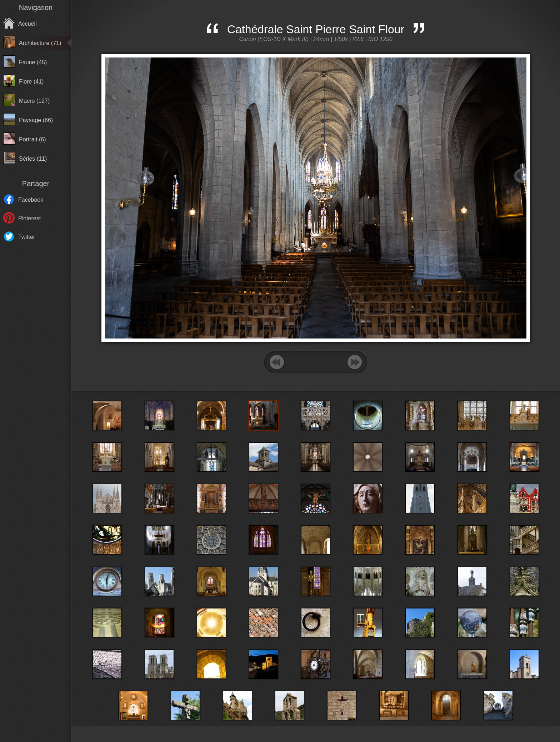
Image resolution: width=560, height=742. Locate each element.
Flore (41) (31, 82)
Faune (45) (33, 62)
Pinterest (29, 218)
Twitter (27, 237)
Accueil (27, 24)
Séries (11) (33, 159)
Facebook (31, 200)
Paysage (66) (36, 120)
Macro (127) (34, 101)
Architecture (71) (40, 43)
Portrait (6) (32, 139)
